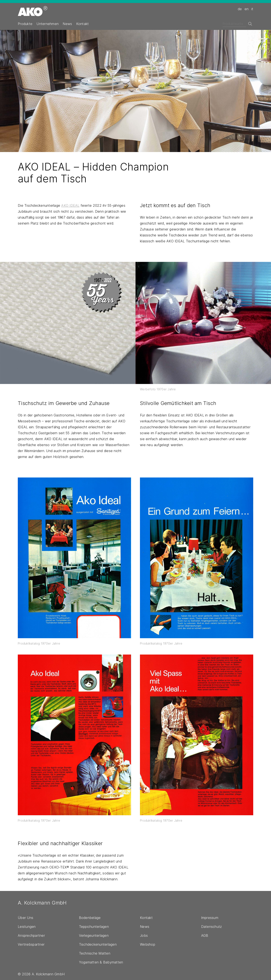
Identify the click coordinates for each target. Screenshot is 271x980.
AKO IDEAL (70, 205)
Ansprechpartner (31, 935)
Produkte (25, 24)
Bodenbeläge (90, 918)
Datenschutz (212, 927)
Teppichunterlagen (94, 927)
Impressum (210, 918)
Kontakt (83, 24)
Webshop (148, 944)
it (252, 9)
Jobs (144, 935)
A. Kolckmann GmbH (42, 903)
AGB (205, 935)
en (247, 9)
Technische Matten (95, 953)
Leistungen (27, 927)
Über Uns (26, 918)
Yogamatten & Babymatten (101, 962)
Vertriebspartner (31, 944)
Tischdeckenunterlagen (98, 944)
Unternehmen (48, 24)
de (240, 9)
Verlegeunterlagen (94, 935)
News (67, 24)
